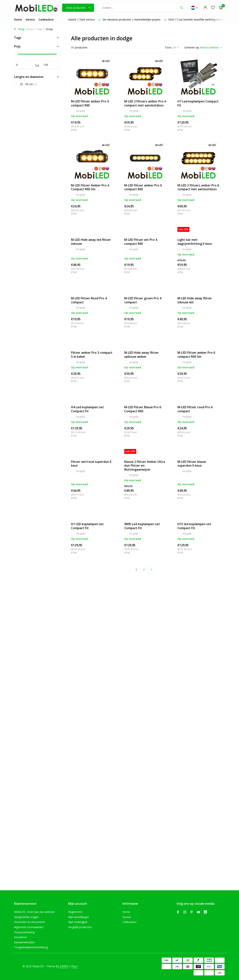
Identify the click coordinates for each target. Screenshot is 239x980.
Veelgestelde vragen (26, 917)
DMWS (64, 966)
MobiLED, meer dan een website (34, 912)
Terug (19, 29)
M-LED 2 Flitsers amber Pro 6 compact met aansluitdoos (198, 187)
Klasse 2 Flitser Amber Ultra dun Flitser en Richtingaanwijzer (145, 466)
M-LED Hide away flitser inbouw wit (195, 300)
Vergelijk (78, 111)
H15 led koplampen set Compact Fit (194, 526)
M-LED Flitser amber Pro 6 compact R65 (143, 187)
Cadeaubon (46, 19)
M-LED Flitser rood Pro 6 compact (195, 409)
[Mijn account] (205, 8)
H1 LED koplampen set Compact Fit (87, 526)
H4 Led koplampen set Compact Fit (87, 409)
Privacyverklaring (24, 932)
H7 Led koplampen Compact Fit (198, 103)
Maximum (51, 65)
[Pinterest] (192, 912)
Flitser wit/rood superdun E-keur (92, 464)
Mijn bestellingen (79, 917)
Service (30, 19)
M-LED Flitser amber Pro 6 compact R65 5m (196, 355)
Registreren (75, 912)
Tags (41, 29)
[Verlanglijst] (213, 8)
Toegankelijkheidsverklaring (31, 947)
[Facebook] (178, 912)
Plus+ (75, 966)
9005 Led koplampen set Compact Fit (142, 526)
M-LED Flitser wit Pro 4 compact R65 (141, 242)
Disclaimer (21, 937)
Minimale (23, 65)
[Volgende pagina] (151, 570)
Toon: (168, 47)
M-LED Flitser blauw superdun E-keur (192, 464)
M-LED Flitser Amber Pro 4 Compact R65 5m (90, 187)
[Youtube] (199, 912)
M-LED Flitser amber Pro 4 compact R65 (90, 103)
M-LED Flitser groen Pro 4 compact (143, 300)
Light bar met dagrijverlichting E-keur (195, 242)
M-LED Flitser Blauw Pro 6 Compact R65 (143, 409)
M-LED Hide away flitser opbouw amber (142, 355)
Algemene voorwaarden (29, 927)
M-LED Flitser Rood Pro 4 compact (89, 300)
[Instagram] (185, 912)
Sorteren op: (192, 47)
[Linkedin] (205, 912)
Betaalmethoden (24, 942)
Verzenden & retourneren (30, 922)
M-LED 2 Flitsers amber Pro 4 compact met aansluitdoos (145, 103)
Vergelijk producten (80, 927)
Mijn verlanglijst (78, 922)
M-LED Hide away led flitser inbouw (91, 242)
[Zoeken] (142, 8)
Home (18, 19)
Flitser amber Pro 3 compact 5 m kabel (92, 355)
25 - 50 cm (25, 84)
